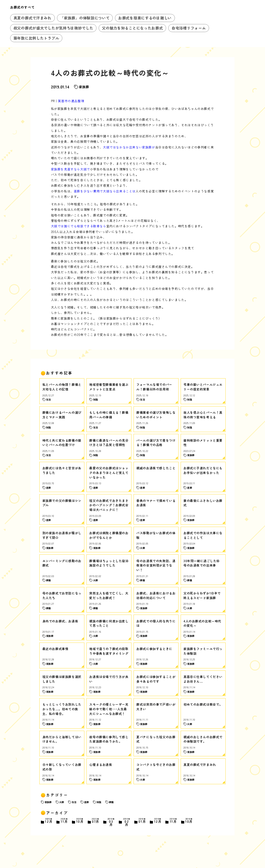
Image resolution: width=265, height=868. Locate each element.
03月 (111, 822)
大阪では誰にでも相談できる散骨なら (79, 226)
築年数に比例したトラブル (36, 38)
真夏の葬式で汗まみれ (32, 18)
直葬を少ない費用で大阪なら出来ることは (105, 191)
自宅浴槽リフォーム (189, 28)
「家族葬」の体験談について (85, 18)
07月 (95, 821)
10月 (80, 821)
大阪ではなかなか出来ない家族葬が (129, 147)
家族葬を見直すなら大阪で (71, 169)
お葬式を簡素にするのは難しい (145, 18)
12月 (49, 821)
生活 (74, 802)
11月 (64, 821)
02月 (127, 822)
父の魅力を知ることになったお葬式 (132, 28)
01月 (142, 821)
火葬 (62, 802)
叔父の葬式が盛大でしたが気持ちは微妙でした (53, 28)
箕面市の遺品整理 (71, 101)
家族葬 (84, 87)
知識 (99, 802)
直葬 (86, 802)
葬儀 (111, 802)
